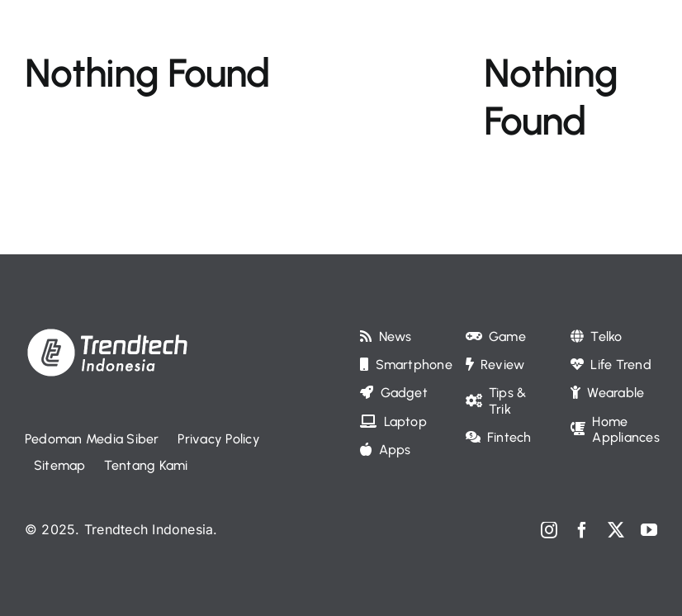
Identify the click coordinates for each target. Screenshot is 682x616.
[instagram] (549, 530)
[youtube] (649, 530)
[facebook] (582, 530)
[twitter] (616, 530)
